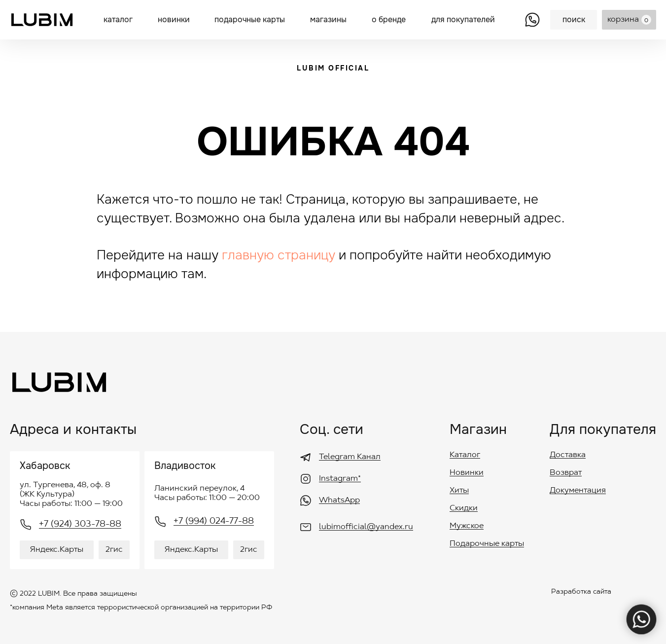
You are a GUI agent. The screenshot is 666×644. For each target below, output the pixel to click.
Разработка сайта (581, 592)
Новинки (467, 473)
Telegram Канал (350, 457)
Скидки (464, 508)
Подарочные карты (487, 544)
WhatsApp (339, 501)
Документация (578, 491)
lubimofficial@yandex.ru (366, 527)
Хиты (459, 491)
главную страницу (279, 255)
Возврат (566, 473)
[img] (532, 20)
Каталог (465, 455)
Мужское (467, 526)
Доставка (568, 455)
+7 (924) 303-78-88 (80, 525)
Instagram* (340, 479)
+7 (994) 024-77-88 (214, 522)
